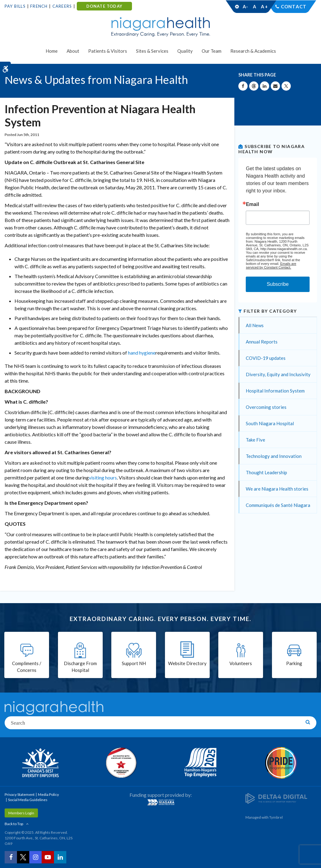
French (39, 6)
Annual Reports (262, 342)
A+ (264, 6)
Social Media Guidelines (28, 800)
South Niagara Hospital (270, 423)
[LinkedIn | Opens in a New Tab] (60, 857)
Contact (294, 6)
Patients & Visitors (108, 51)
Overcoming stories (266, 407)
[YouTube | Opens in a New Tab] (48, 857)
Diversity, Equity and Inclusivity (278, 374)
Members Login (21, 813)
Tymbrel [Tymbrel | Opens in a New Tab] (276, 817)
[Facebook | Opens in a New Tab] (11, 857)
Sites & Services (152, 51)
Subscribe (278, 284)
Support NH (134, 663)
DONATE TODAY (104, 6)
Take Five (255, 440)
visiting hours (103, 477)
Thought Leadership (266, 472)
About (73, 51)
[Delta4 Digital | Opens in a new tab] (276, 798)
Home (52, 51)
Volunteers (241, 663)
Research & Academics (253, 51)
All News (255, 325)
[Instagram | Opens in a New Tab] (35, 857)
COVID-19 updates (266, 358)
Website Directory (187, 663)
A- (245, 6)
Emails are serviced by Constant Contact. (271, 265)
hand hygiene (142, 353)
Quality (185, 51)
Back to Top (14, 824)
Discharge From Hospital (80, 667)
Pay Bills (15, 6)
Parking (294, 663)
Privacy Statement (20, 794)
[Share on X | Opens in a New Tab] (286, 86)
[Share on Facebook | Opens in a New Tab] (243, 86)
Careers (62, 6)
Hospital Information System (275, 391)
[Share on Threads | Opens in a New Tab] (254, 86)
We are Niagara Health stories (277, 489)
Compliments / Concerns (27, 667)
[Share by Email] (275, 86)
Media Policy (48, 794)
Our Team (212, 51)
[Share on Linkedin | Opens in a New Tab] (265, 86)
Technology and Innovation (274, 456)
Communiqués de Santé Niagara (278, 505)
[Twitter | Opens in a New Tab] (23, 857)
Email (252, 204)
